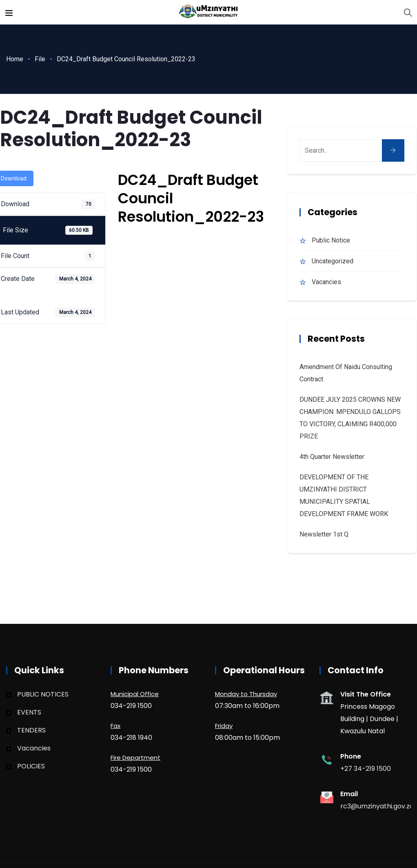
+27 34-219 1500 (366, 769)
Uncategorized (333, 261)
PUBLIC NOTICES (43, 694)
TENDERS (31, 730)
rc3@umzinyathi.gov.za (377, 806)
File (40, 59)
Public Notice (331, 240)
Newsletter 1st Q (324, 534)
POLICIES (31, 766)
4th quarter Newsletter (332, 457)
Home (15, 59)
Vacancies (326, 282)
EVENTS (29, 712)
